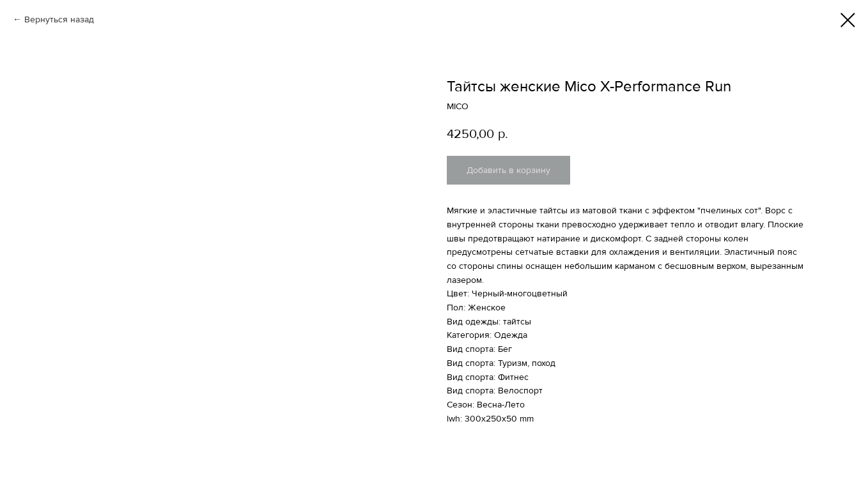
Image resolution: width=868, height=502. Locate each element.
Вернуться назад (59, 19)
